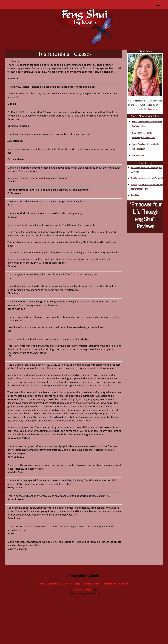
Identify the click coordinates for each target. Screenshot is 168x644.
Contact (124, 620)
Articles (67, 620)
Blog (77, 620)
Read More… (153, 109)
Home (41, 620)
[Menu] (158, 4)
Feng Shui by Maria (82, 626)
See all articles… (139, 156)
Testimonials (109, 620)
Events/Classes (91, 620)
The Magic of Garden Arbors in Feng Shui (147, 178)
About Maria (54, 620)
